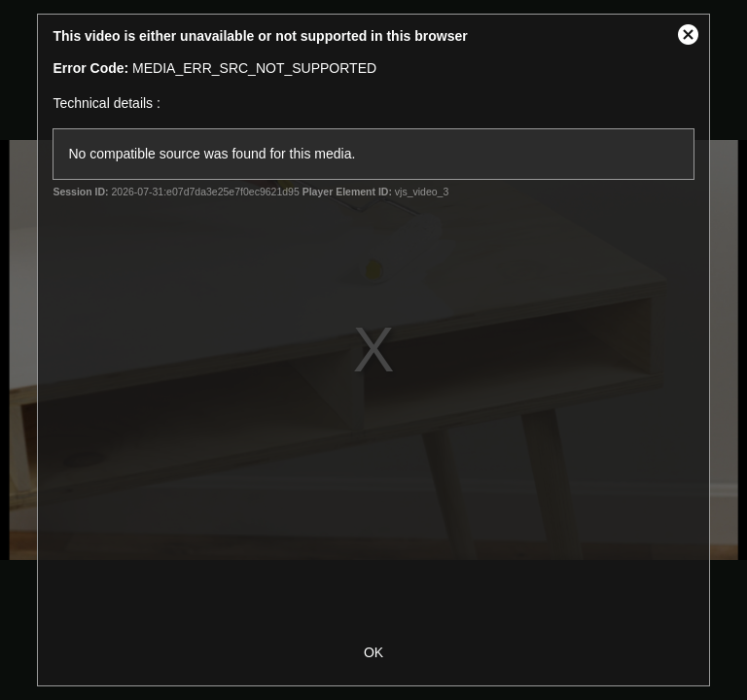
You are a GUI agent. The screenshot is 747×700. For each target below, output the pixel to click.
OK (373, 652)
